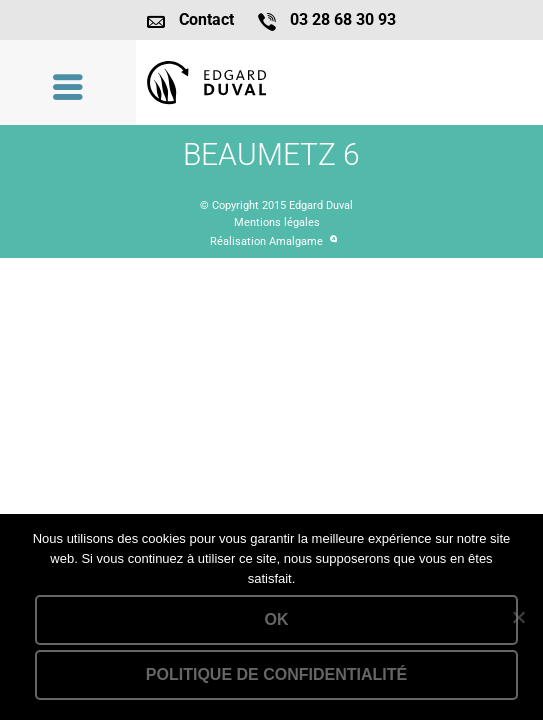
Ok (277, 619)
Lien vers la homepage (339, 82)
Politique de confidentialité (276, 674)
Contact (206, 19)
